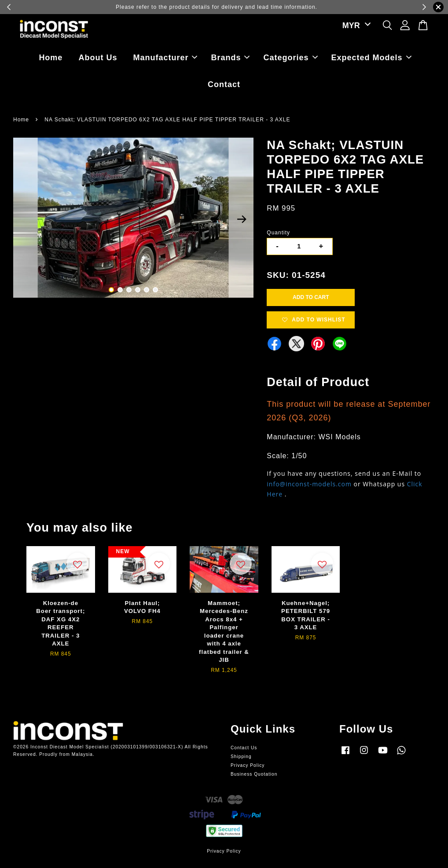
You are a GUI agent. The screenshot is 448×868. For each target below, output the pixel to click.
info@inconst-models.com (309, 484)
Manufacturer (165, 58)
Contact (224, 84)
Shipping (241, 757)
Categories (291, 58)
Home (51, 58)
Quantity (278, 233)
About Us (98, 58)
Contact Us (244, 748)
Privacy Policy (248, 765)
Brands (230, 58)
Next (242, 219)
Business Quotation (254, 774)
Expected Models (371, 58)
